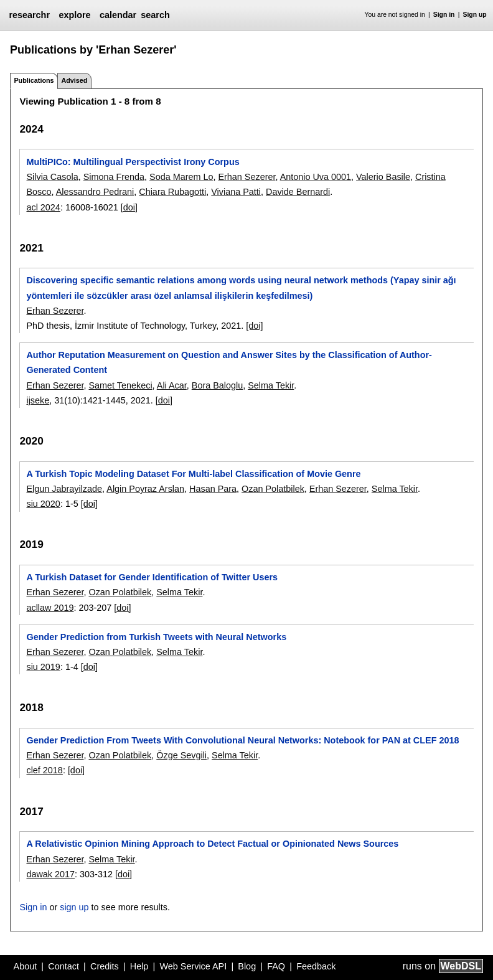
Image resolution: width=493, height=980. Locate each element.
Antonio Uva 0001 (316, 177)
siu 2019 (43, 667)
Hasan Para (213, 489)
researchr (29, 15)
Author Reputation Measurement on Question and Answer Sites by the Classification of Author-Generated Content (229, 362)
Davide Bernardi (298, 192)
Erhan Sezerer (247, 177)
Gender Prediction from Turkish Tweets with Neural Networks (156, 637)
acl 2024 (43, 207)
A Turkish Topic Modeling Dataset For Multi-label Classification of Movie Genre (193, 474)
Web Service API (193, 966)
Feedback (316, 966)
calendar (118, 15)
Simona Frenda (114, 177)
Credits (105, 966)
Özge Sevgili (181, 755)
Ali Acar (172, 385)
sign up (74, 907)
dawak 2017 (50, 874)
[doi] (129, 207)
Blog (247, 966)
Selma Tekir (271, 385)
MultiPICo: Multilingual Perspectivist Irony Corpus (133, 162)
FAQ (276, 966)
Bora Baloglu (217, 385)
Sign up (475, 15)
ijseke (38, 400)
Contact (63, 966)
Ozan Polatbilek (273, 489)
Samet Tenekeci (120, 385)
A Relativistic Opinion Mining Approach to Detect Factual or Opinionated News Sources (212, 844)
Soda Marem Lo (181, 177)
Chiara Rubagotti (172, 192)
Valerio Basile (383, 177)
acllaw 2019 (50, 608)
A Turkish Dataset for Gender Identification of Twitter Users (152, 577)
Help (139, 966)
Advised (74, 80)
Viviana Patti (236, 192)
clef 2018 (44, 770)
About (26, 966)
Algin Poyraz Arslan (145, 489)
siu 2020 (43, 504)
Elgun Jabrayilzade (64, 489)
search (155, 15)
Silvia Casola (52, 177)
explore (74, 15)
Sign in (444, 15)
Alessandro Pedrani (95, 192)
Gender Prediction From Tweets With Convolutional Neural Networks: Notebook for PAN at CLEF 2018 (242, 740)
